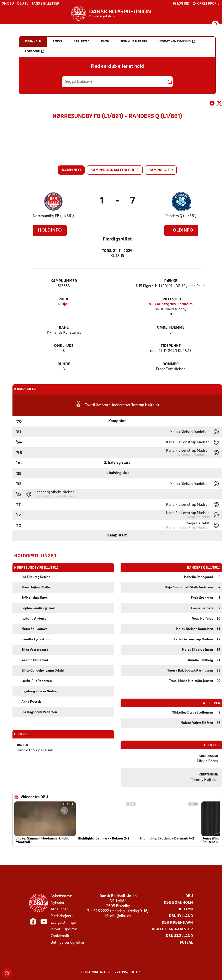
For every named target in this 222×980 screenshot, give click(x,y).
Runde (64, 364)
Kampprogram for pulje (115, 170)
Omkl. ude (64, 346)
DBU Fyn (185, 909)
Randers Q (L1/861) (181, 216)
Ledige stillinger (64, 923)
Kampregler (161, 170)
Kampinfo (71, 170)
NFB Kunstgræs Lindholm (171, 304)
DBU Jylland (181, 916)
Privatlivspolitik (64, 929)
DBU (189, 896)
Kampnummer (64, 281)
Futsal (186, 942)
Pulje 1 (64, 304)
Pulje (64, 299)
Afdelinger (59, 909)
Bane (64, 328)
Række (171, 281)
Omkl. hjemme (171, 328)
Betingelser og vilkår (68, 942)
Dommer (171, 364)
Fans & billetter (46, 4)
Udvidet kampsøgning (177, 41)
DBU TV (23, 4)
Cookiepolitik (62, 936)
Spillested (171, 299)
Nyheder (58, 903)
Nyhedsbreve (61, 896)
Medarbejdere (62, 916)
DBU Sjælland (179, 936)
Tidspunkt (171, 346)
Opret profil (206, 4)
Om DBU (8, 4)
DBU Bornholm (178, 903)
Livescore (35, 51)
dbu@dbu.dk (121, 916)
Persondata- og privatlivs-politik (111, 972)
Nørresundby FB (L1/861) (53, 216)
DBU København (177, 923)
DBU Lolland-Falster (172, 929)
